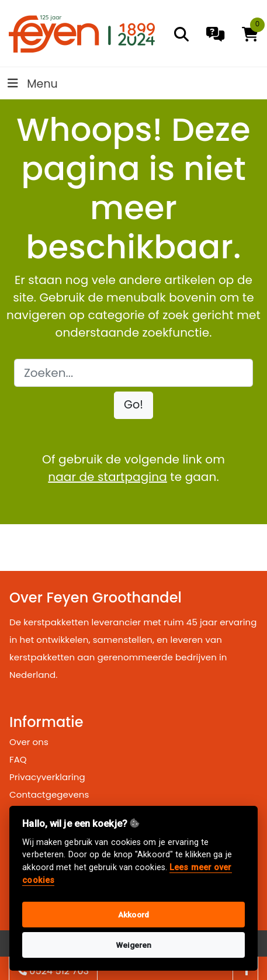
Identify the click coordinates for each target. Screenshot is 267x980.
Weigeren (134, 945)
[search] (181, 34)
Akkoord (133, 915)
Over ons (29, 742)
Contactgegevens (49, 794)
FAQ (18, 759)
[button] (133, 405)
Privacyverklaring (47, 777)
